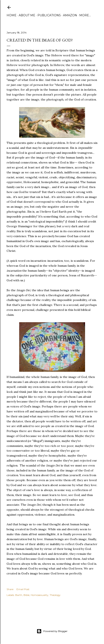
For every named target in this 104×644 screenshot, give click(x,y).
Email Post (23, 589)
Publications (49, 15)
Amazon (70, 15)
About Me (27, 15)
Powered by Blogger (52, 631)
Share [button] (10, 589)
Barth (19, 595)
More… (85, 15)
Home (12, 15)
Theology (55, 595)
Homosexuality (40, 595)
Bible (26, 595)
